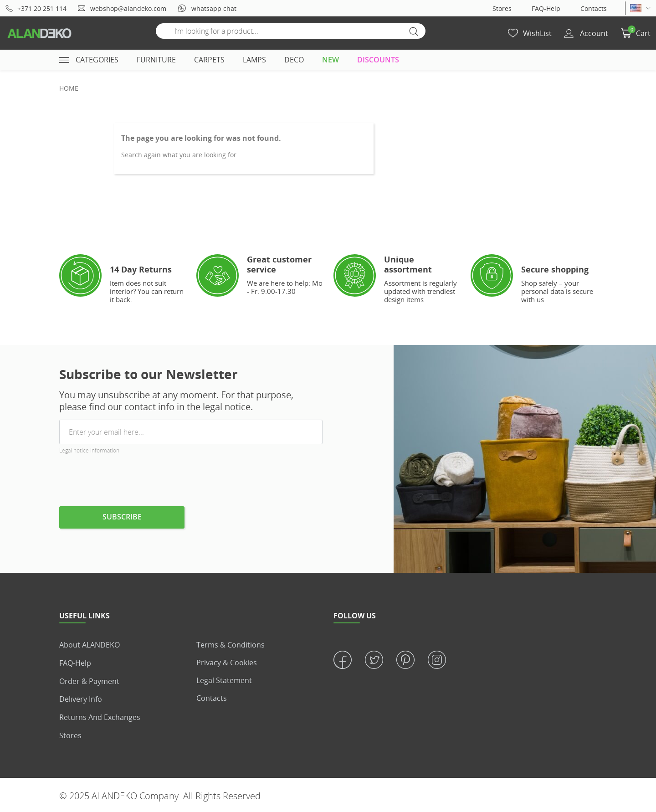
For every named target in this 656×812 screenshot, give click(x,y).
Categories (89, 60)
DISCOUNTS (378, 60)
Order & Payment (89, 680)
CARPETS (209, 60)
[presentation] (128, 484)
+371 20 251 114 (36, 8)
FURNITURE (156, 60)
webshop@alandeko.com (122, 8)
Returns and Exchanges (100, 716)
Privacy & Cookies (227, 663)
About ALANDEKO (90, 645)
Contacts (594, 8)
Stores (502, 8)
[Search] (291, 31)
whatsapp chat (207, 8)
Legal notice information (89, 450)
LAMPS (254, 60)
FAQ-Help (546, 8)
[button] (636, 33)
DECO (294, 60)
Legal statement (224, 680)
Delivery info (81, 698)
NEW (331, 60)
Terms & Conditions (231, 645)
